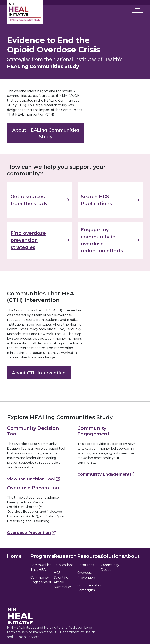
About (132, 556)
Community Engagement (106, 474)
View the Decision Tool (33, 479)
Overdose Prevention (31, 533)
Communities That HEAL (40, 567)
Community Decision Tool (110, 570)
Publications (63, 565)
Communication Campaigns (87, 588)
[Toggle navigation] (137, 9)
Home (14, 556)
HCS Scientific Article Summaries (63, 580)
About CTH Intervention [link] (39, 373)
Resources (86, 565)
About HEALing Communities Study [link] (46, 133)
